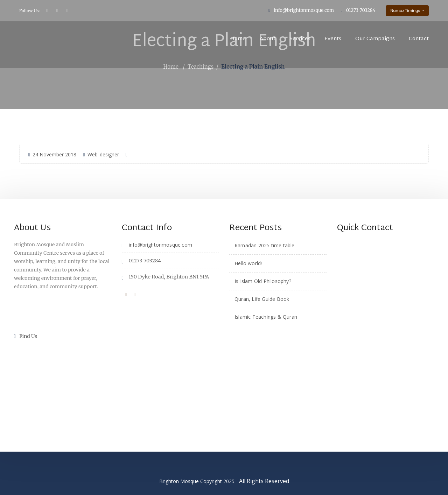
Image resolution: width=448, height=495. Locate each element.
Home (238, 39)
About (268, 39)
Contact (419, 39)
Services (300, 39)
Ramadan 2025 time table (265, 245)
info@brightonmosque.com (304, 10)
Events (333, 39)
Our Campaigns (375, 39)
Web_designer (101, 154)
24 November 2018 (52, 154)
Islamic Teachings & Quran (266, 316)
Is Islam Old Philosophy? (263, 281)
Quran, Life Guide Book (262, 299)
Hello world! (248, 263)
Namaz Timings (406, 10)
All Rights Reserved (264, 481)
